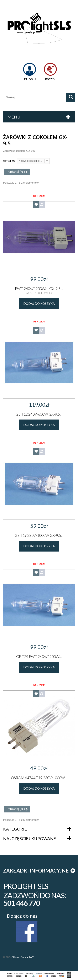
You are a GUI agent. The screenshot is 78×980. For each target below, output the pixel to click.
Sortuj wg (9, 161)
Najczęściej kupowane (30, 838)
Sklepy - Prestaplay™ (23, 957)
